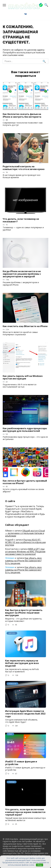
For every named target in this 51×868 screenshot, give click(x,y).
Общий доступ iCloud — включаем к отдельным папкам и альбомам (25, 533)
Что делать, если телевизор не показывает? (21, 220)
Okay (40, 865)
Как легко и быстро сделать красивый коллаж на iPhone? (25, 482)
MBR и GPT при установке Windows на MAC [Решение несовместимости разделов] (25, 552)
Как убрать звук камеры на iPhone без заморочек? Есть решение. (23, 561)
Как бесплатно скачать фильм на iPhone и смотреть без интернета (22, 115)
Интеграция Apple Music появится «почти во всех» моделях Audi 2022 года (25, 714)
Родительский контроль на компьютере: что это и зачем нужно (24, 168)
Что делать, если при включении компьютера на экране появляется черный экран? (25, 812)
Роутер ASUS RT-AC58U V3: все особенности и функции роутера (25, 542)
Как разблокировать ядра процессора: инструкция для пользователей (25, 430)
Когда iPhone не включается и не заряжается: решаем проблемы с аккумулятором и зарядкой (22, 274)
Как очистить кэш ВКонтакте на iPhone (25, 326)
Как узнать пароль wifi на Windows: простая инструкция (23, 377)
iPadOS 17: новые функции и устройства (21, 763)
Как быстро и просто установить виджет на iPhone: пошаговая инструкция (24, 613)
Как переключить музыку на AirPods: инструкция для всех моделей (22, 663)
